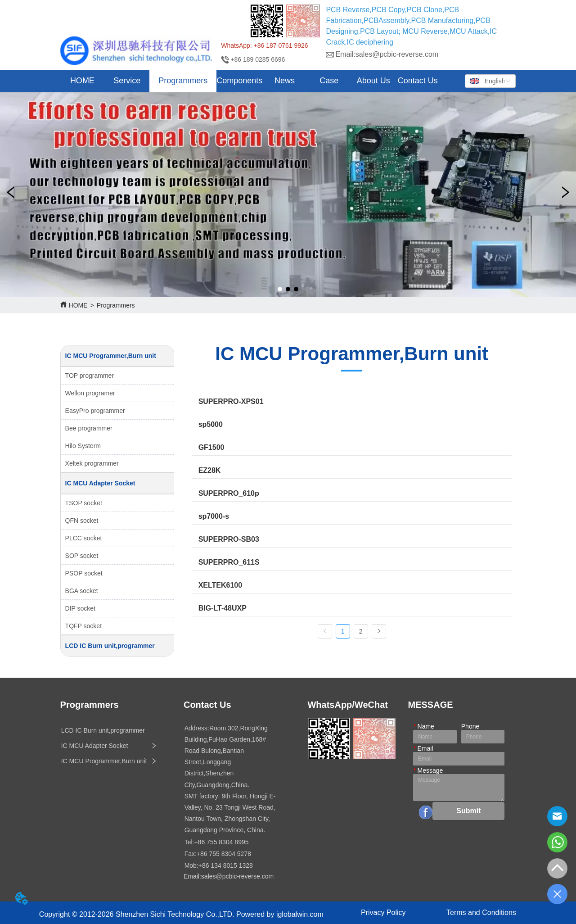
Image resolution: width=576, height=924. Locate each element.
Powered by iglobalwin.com (280, 914)
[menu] (250, 81)
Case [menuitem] (329, 81)
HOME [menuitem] (82, 81)
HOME (78, 305)
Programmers (116, 305)
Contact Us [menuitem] (418, 81)
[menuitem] (127, 81)
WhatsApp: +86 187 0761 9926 (264, 45)
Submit (468, 811)
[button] (127, 81)
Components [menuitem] (239, 81)
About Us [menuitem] (373, 81)
